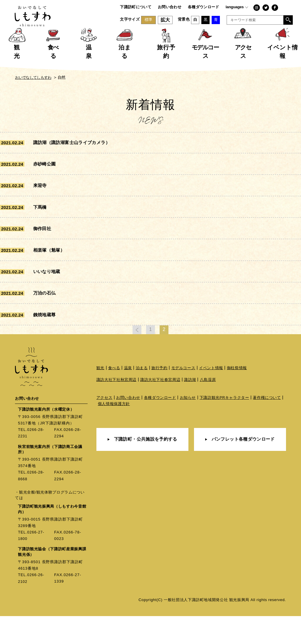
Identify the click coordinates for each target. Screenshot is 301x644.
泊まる (142, 397)
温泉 (128, 397)
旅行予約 (159, 397)
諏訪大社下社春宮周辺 (160, 409)
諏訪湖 (190, 409)
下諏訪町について (136, 7)
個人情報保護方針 (114, 433)
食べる (114, 397)
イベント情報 (211, 397)
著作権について (267, 427)
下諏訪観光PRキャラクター (225, 427)
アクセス (104, 427)
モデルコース (183, 397)
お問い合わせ (170, 7)
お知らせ (188, 427)
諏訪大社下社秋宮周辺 (117, 409)
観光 (100, 397)
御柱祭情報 (237, 397)
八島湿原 (208, 409)
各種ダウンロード (204, 7)
